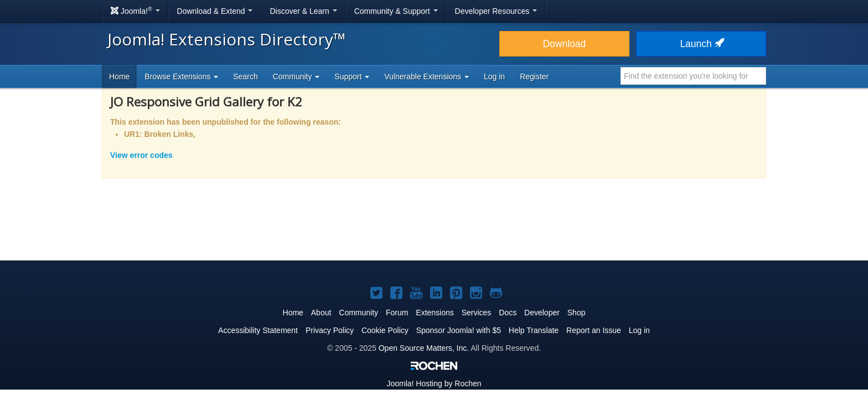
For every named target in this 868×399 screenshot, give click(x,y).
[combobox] (693, 76)
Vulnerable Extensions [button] (427, 76)
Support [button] (352, 76)
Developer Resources (496, 11)
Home (119, 76)
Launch (701, 44)
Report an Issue (594, 330)
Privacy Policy (330, 330)
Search (245, 76)
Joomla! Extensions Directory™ (227, 39)
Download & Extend (215, 11)
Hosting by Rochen (434, 383)
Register (534, 76)
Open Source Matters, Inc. (424, 348)
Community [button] (296, 76)
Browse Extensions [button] (181, 76)
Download (564, 44)
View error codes (141, 155)
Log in (494, 76)
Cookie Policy (385, 330)
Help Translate (534, 330)
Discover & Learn (303, 11)
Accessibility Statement (258, 330)
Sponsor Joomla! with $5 (459, 330)
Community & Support (396, 11)
